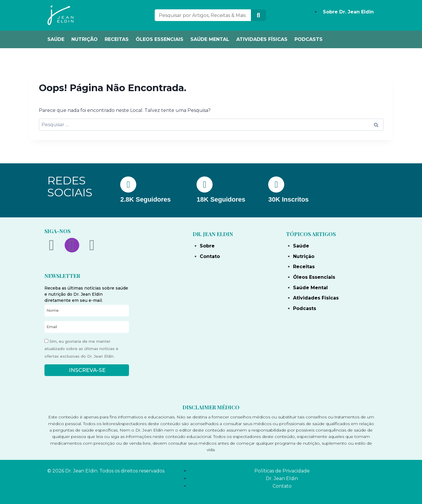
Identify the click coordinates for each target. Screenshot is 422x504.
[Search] (259, 15)
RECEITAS (117, 39)
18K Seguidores (221, 199)
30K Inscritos (288, 199)
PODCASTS (309, 39)
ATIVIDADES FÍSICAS (262, 39)
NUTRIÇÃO (85, 39)
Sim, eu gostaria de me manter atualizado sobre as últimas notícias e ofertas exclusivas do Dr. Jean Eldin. (81, 349)
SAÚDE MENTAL (210, 39)
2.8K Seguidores (145, 199)
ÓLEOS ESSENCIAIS (160, 39)
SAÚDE (56, 39)
